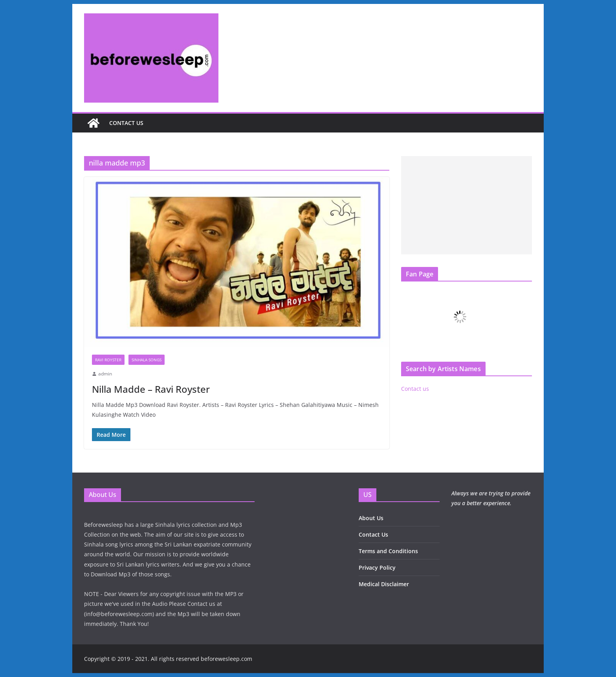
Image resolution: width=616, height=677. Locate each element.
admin (105, 374)
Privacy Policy (377, 568)
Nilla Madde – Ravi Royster (151, 389)
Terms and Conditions (388, 551)
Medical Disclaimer (384, 584)
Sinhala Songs (147, 360)
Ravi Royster (108, 360)
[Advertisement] (467, 205)
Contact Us (373, 534)
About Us (371, 518)
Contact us (126, 123)
